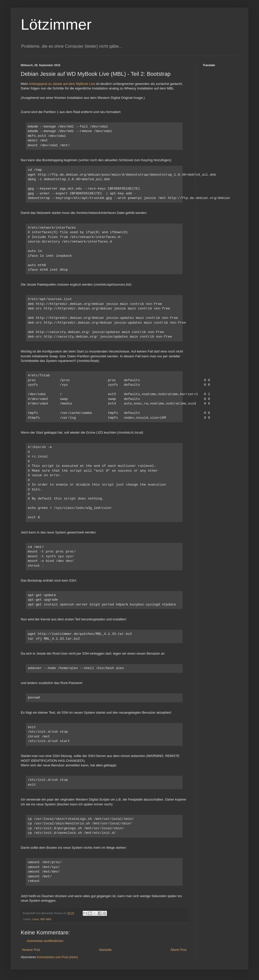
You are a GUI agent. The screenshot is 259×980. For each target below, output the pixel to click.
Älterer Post (178, 950)
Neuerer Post (31, 950)
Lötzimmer (56, 24)
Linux (36, 919)
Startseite (105, 950)
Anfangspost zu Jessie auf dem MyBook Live (62, 84)
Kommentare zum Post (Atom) (58, 957)
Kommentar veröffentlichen (45, 941)
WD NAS (46, 919)
